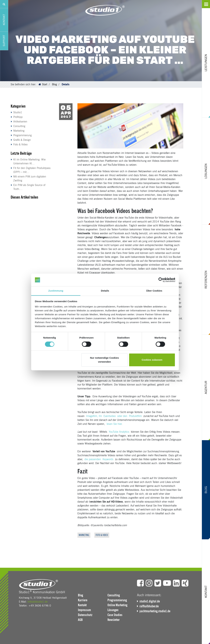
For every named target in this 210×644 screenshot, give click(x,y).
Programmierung (22, 135)
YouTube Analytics (119, 432)
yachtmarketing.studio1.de (155, 611)
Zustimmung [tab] (56, 291)
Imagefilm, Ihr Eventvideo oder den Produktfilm (115, 416)
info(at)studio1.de (38, 602)
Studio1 (18, 112)
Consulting (19, 126)
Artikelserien (20, 122)
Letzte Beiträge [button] (21, 153)
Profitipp (18, 117)
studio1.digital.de (150, 601)
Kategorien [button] (18, 106)
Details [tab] (105, 291)
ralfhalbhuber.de (149, 606)
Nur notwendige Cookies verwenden (105, 360)
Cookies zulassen (152, 360)
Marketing (19, 131)
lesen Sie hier (114, 424)
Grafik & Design (22, 140)
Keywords (108, 459)
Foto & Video (20, 144)
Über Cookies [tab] (154, 291)
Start (45, 84)
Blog (54, 84)
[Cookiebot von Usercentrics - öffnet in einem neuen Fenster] (161, 280)
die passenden (94, 459)
